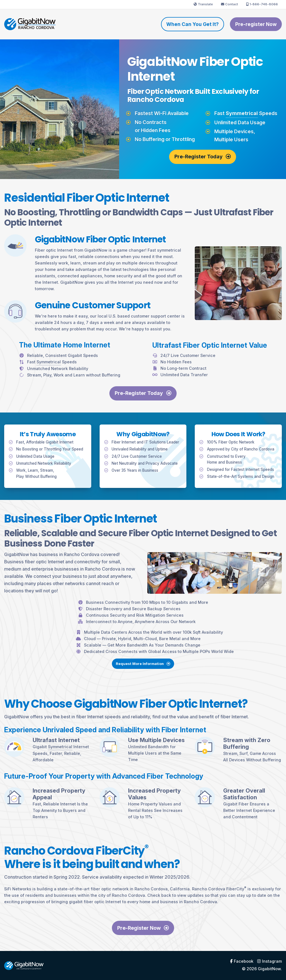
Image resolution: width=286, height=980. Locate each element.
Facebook (242, 961)
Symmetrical (242, 113)
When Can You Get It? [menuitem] (193, 24)
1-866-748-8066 (262, 4)
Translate (203, 4)
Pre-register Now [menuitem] (256, 24)
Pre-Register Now (143, 928)
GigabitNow (269, 969)
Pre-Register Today (203, 157)
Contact (229, 4)
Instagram (270, 961)
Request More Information (143, 672)
